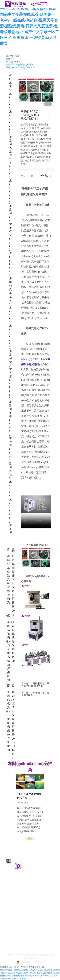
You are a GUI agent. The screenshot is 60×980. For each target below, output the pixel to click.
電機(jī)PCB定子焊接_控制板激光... (21, 67)
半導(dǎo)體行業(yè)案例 (8, 440)
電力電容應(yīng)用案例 (8, 386)
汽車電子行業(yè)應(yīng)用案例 (8, 324)
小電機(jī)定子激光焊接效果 (35, 694)
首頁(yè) (10, 59)
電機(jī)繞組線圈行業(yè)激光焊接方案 (35, 685)
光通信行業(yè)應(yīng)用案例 (8, 181)
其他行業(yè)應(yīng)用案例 (8, 502)
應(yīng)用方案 (13, 62)
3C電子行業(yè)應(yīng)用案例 (8, 251)
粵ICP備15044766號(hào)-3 (30, 962)
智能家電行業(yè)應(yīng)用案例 (20, 64)
